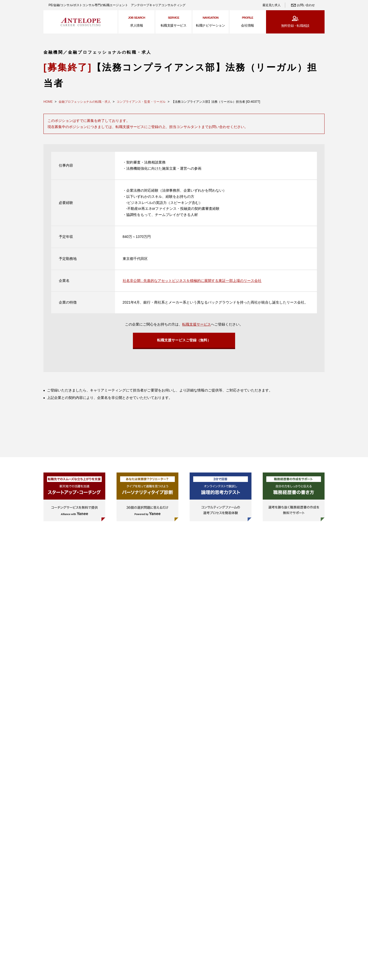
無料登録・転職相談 (295, 26)
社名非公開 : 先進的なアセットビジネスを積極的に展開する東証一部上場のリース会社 (192, 281)
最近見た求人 (271, 5)
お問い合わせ (306, 5)
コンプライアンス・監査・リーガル (141, 102)
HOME (48, 102)
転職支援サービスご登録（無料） (184, 341)
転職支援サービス (197, 324)
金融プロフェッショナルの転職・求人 (85, 102)
